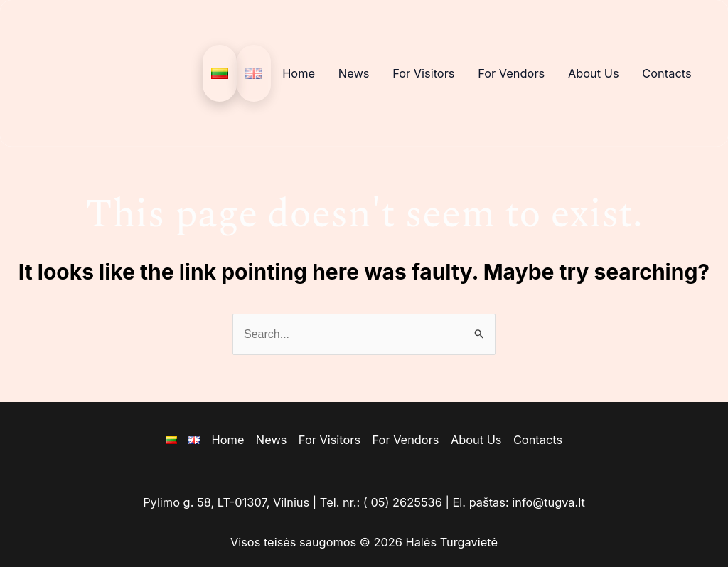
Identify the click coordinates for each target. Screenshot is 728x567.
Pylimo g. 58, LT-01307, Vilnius (226, 502)
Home (299, 73)
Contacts (667, 73)
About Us (594, 73)
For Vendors (511, 73)
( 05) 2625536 (403, 502)
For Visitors (423, 73)
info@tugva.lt (548, 502)
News (354, 73)
